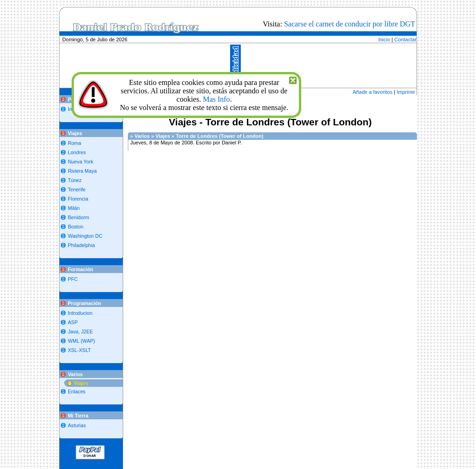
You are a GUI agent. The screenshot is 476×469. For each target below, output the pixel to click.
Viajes (81, 383)
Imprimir (406, 92)
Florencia (78, 199)
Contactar (405, 39)
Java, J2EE (80, 332)
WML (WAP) (81, 341)
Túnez (75, 180)
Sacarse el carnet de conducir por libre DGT (350, 24)
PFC (73, 279)
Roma (74, 143)
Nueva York (81, 162)
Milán (74, 208)
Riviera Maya (82, 171)
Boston (76, 227)
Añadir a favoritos (373, 92)
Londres (77, 152)
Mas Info (216, 99)
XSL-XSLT (79, 350)
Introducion (80, 313)
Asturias (77, 425)
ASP (73, 322)
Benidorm (79, 217)
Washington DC (85, 236)
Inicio (384, 39)
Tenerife (77, 189)
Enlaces (77, 391)
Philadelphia (81, 245)
